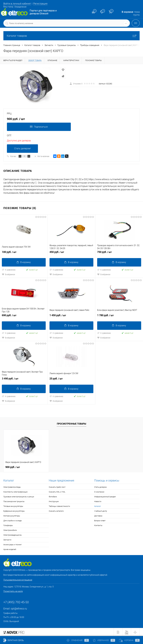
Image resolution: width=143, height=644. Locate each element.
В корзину (24, 262)
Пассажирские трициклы (14, 501)
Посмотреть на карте (13, 591)
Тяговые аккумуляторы (13, 506)
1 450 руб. (71, 316)
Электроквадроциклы (13, 535)
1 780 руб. (119, 316)
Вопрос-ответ (100, 520)
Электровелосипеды (12, 487)
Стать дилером (100, 487)
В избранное (8, 274)
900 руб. (13, 467)
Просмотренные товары (71, 423)
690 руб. (24, 316)
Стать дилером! (22, 149)
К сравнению (9, 270)
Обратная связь (14, 640)
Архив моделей (10, 549)
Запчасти (7, 539)
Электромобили (10, 530)
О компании (99, 492)
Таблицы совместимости (59, 506)
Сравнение (78, 640)
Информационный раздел (105, 496)
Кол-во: (13, 156)
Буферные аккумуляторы (14, 511)
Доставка (98, 516)
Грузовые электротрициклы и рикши (19, 496)
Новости (98, 501)
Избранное (104, 640)
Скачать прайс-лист (57, 487)
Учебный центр (101, 511)
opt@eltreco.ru (19, 608)
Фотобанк (53, 496)
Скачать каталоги (56, 511)
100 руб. (24, 253)
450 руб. (71, 253)
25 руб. (71, 379)
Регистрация (40, 4)
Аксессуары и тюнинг (12, 544)
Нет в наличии (42, 156)
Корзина (129, 640)
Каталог (98, 506)
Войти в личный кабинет (17, 4)
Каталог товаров (71, 36)
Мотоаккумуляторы (12, 516)
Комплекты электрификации (15, 492)
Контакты (98, 525)
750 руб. (119, 253)
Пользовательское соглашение (18, 580)
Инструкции (54, 501)
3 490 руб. (24, 379)
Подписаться (39, 127)
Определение (20, 7)
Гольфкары (8, 525)
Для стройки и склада (12, 520)
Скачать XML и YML (57, 492)
